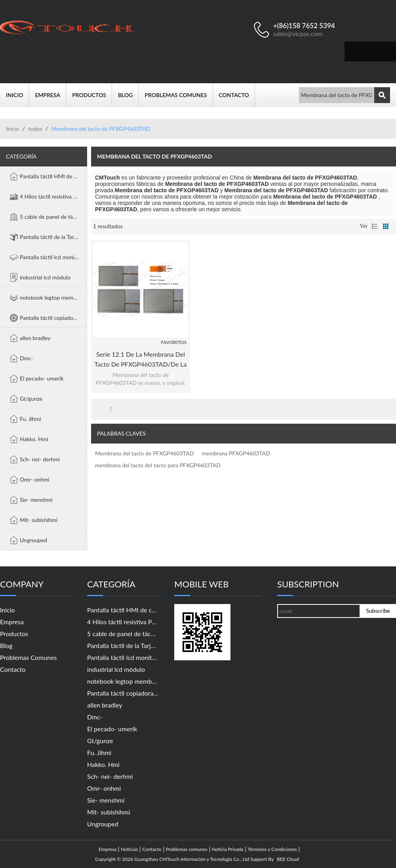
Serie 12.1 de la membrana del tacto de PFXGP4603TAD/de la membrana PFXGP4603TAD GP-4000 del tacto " (141, 360)
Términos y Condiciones (272, 849)
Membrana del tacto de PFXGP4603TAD (144, 453)
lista (375, 226)
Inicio (17, 95)
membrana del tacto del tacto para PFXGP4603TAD (158, 465)
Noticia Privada (228, 849)
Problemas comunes (179, 95)
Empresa (50, 95)
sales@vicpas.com (298, 33)
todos (35, 129)
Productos (92, 95)
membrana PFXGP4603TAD (236, 453)
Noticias (129, 849)
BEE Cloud (288, 859)
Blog (128, 95)
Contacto (237, 95)
